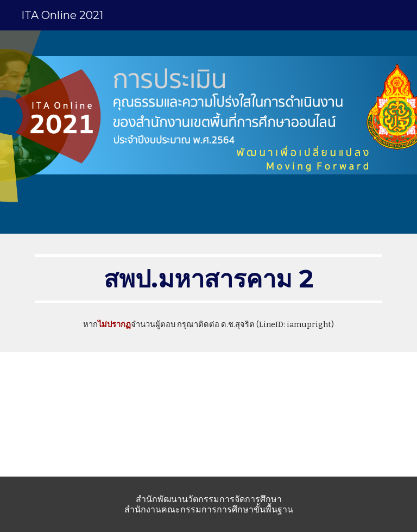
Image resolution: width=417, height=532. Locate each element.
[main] (208, 279)
